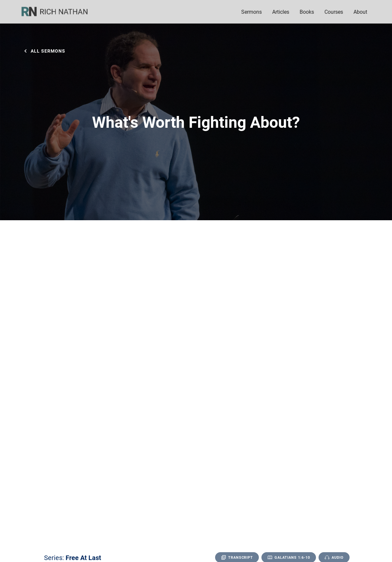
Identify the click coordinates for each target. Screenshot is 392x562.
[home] (59, 12)
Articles (281, 12)
